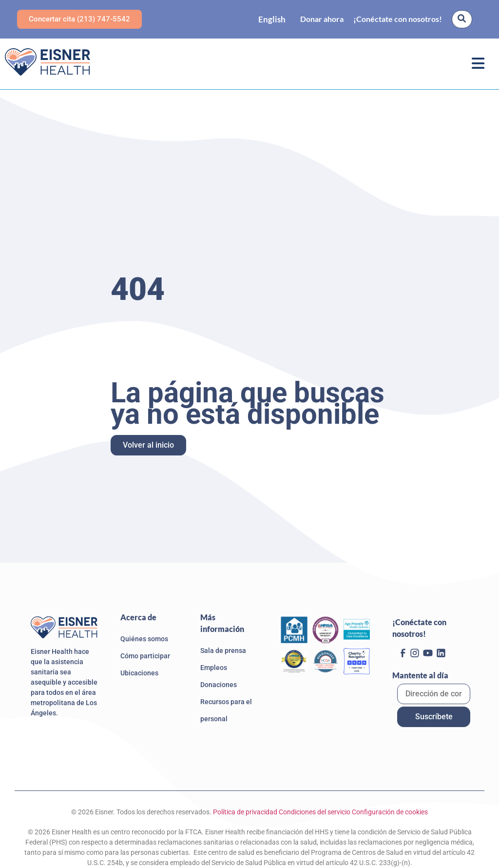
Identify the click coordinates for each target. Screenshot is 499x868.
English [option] (272, 19)
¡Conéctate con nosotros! (398, 19)
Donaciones (219, 685)
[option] (272, 19)
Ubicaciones (139, 673)
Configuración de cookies (390, 812)
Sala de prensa (223, 651)
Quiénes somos (144, 639)
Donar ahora (322, 19)
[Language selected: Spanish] (272, 19)
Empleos (214, 668)
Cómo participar (145, 656)
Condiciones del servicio (315, 812)
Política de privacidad (245, 812)
